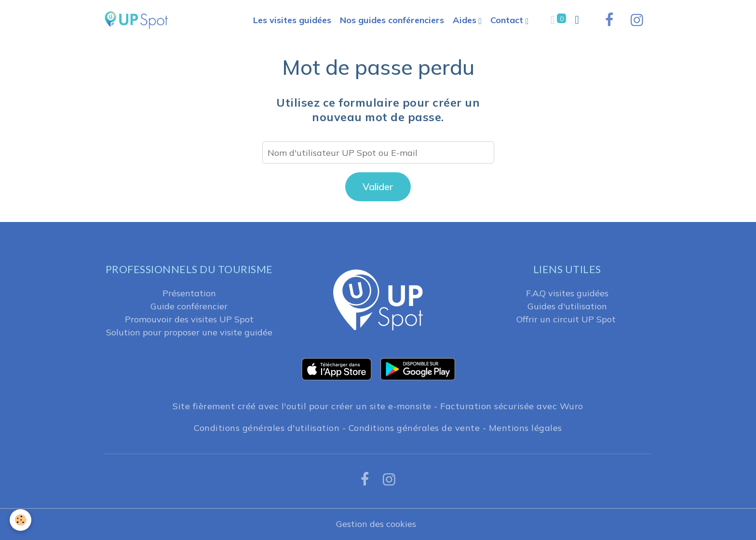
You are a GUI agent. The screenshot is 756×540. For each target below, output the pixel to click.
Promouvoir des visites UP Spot (189, 319)
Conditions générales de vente (414, 428)
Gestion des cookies (376, 524)
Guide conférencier (189, 306)
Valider (378, 187)
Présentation (189, 293)
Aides (466, 20)
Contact (508, 20)
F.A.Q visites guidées (567, 293)
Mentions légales (526, 428)
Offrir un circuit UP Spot (566, 319)
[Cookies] (20, 520)
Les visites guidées (292, 20)
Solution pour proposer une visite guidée (189, 332)
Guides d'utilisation (567, 306)
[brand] (138, 20)
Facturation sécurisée (487, 406)
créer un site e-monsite (381, 406)
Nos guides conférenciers (392, 20)
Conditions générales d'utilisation (267, 428)
